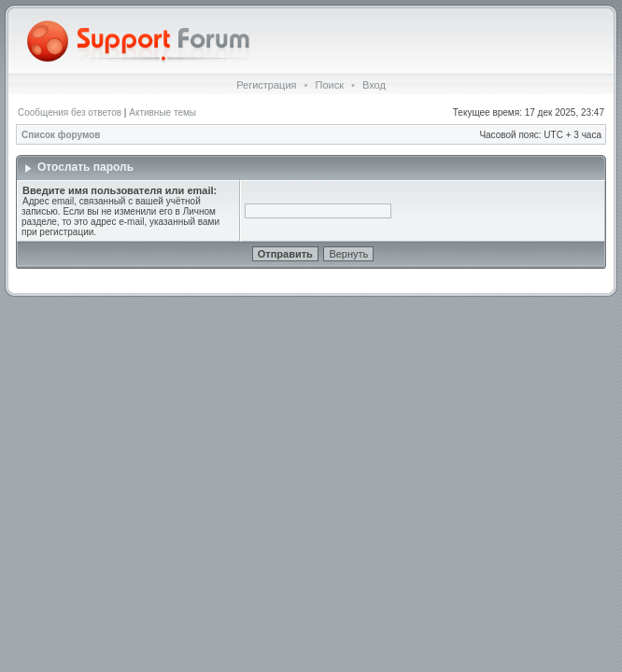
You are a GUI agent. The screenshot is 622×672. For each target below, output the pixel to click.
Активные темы (163, 112)
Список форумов (61, 135)
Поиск (329, 85)
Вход (374, 85)
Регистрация (266, 85)
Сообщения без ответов (70, 112)
